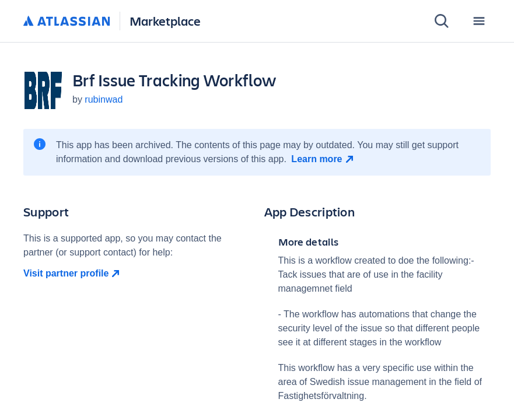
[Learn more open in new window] (324, 159)
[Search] (442, 21)
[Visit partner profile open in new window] (137, 274)
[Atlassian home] (67, 22)
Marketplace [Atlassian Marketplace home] (165, 21)
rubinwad (104, 99)
